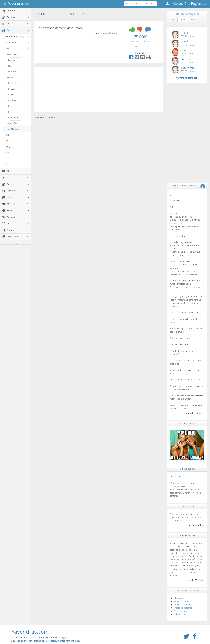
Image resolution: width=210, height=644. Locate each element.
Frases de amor (181, 611)
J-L (18, 141)
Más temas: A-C (18, 42)
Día (174, 20)
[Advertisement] (99, 89)
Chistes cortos (181, 598)
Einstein (11, 89)
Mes (193, 20)
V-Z (18, 165)
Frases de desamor (183, 608)
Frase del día (188, 506)
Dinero (11, 60)
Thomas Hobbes (109, 33)
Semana (183, 20)
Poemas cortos (181, 601)
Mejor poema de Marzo (184, 185)
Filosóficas (13, 123)
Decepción (13, 54)
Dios (10, 66)
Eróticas (11, 100)
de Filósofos (13, 129)
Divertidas (12, 72)
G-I (18, 135)
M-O (18, 147)
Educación (13, 83)
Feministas (13, 118)
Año (174, 25)
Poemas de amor (182, 605)
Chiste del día (188, 469)
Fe (9, 112)
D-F (16, 48)
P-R (18, 153)
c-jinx (201, 413)
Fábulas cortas (181, 614)
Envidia (11, 95)
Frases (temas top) (18, 36)
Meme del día (188, 423)
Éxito (10, 106)
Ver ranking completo (187, 78)
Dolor (10, 77)
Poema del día (187, 535)
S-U (18, 159)
